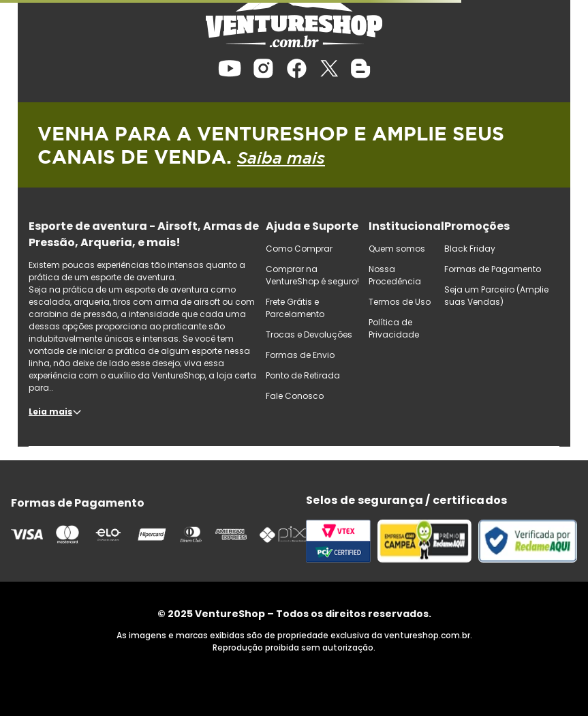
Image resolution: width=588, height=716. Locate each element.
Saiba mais (281, 158)
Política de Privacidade (394, 328)
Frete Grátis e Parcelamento (295, 308)
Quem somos (397, 249)
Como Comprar (299, 249)
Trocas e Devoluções (309, 334)
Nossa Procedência (395, 275)
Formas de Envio (300, 355)
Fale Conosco (295, 396)
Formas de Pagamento (493, 269)
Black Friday (470, 249)
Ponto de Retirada (303, 375)
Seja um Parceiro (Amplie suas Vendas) (496, 296)
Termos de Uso (400, 302)
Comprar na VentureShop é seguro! (312, 275)
